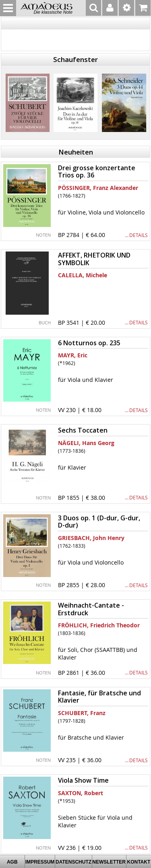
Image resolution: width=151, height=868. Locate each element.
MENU (8, 8)
